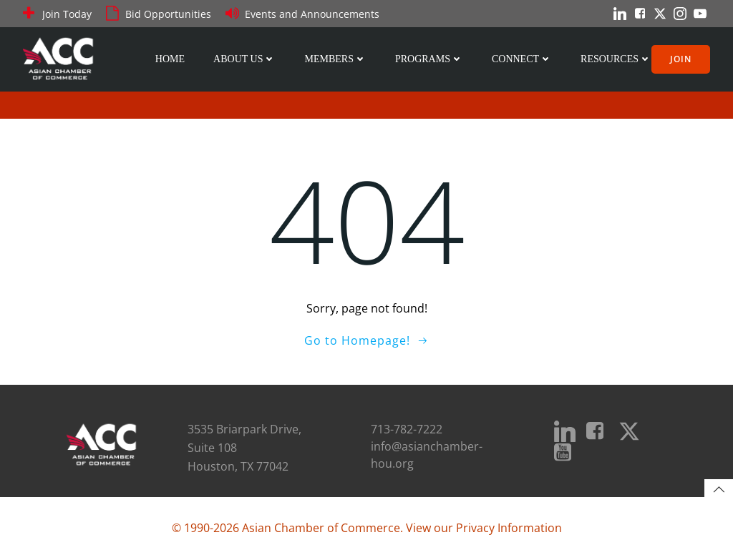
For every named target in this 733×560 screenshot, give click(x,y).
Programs (429, 59)
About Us (244, 59)
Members (335, 59)
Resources (616, 59)
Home (170, 59)
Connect (522, 59)
